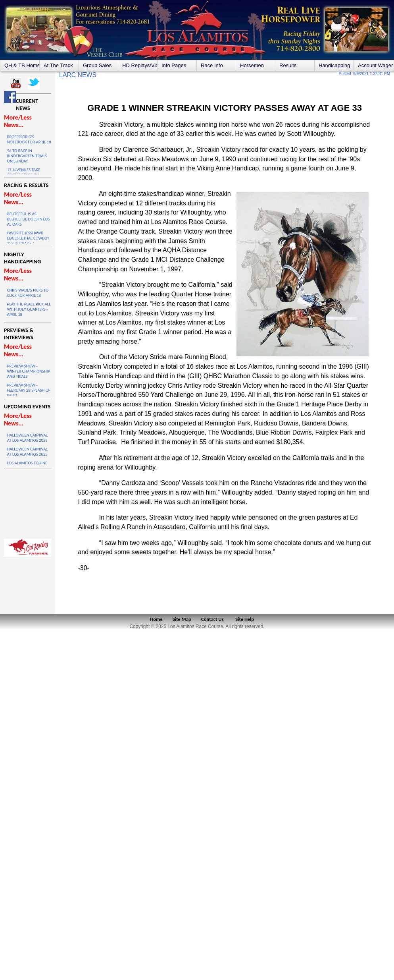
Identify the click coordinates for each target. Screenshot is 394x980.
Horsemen (252, 65)
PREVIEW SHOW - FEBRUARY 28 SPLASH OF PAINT (29, 390)
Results (288, 65)
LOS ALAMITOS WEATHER (28, 502)
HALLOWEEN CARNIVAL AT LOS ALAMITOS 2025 (27, 438)
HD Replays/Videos (140, 65)
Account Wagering (375, 65)
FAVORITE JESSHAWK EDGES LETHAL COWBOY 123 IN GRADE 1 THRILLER (28, 241)
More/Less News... (18, 121)
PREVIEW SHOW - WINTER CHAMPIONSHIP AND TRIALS (29, 371)
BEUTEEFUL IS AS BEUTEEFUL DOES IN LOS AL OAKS (28, 219)
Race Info (212, 65)
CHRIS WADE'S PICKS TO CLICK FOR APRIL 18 (28, 293)
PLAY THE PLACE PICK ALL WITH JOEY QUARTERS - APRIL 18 (29, 309)
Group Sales (97, 65)
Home (156, 619)
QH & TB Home (22, 65)
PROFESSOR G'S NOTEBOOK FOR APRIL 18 (29, 139)
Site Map (182, 619)
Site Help (245, 619)
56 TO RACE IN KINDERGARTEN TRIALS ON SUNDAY (27, 156)
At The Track (58, 65)
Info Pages (174, 65)
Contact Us (212, 619)
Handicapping (334, 65)
